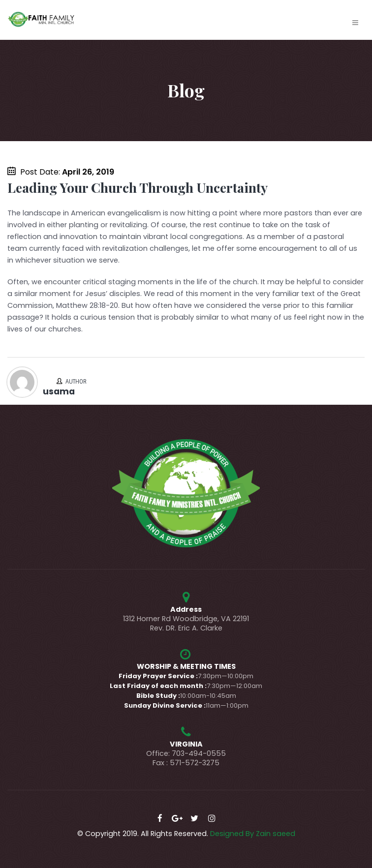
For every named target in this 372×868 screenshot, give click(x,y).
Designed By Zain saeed (253, 834)
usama (59, 391)
